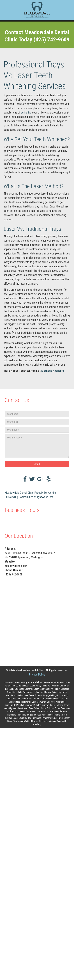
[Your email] (37, 422)
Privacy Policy (37, 675)
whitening (26, 113)
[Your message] (37, 446)
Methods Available (53, 371)
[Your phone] (37, 430)
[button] (37, 464)
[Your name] (37, 414)
